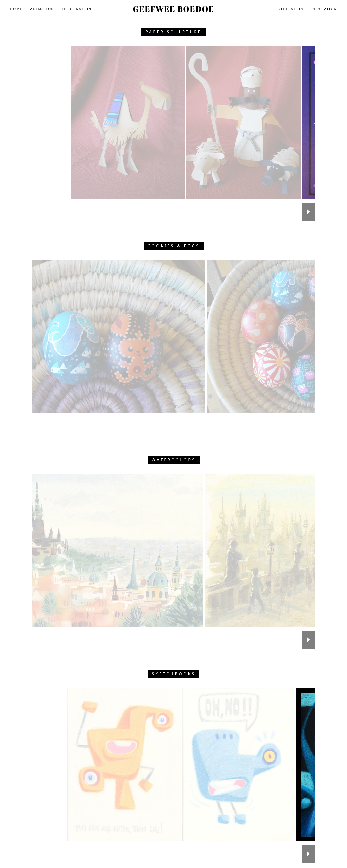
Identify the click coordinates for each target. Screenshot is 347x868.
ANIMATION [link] (42, 9)
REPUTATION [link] (324, 9)
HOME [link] (16, 9)
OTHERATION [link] (291, 9)
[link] (174, 11)
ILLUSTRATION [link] (77, 9)
